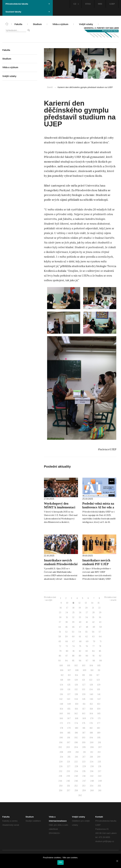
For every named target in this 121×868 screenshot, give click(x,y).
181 (84, 728)
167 (69, 718)
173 (69, 723)
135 (99, 689)
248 (92, 781)
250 (61, 786)
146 (91, 699)
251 (68, 786)
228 (76, 766)
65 (60, 641)
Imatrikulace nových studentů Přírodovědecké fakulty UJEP (61, 564)
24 (67, 612)
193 (84, 738)
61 (80, 637)
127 (84, 685)
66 (67, 641)
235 (84, 771)
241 (84, 776)
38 (66, 622)
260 (92, 790)
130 (62, 689)
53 (73, 632)
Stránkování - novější (50, 599)
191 (69, 738)
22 (99, 608)
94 (66, 661)
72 (60, 646)
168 (77, 718)
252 (76, 786)
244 (60, 781)
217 (84, 757)
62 (87, 637)
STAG (88, 4)
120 (76, 680)
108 (77, 670)
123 (98, 680)
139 (84, 694)
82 (80, 651)
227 (69, 766)
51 (60, 632)
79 (60, 651)
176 (91, 723)
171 (99, 718)
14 (92, 603)
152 (91, 704)
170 (92, 718)
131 (69, 689)
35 (93, 617)
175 (84, 723)
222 (76, 762)
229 (84, 766)
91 (94, 656)
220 (61, 762)
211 (84, 752)
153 (99, 704)
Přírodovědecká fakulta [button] (28, 4)
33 (80, 617)
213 (99, 752)
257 (68, 790)
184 (61, 733)
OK (60, 862)
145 (84, 699)
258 (76, 790)
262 (80, 795)
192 (76, 738)
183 (99, 728)
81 (74, 651)
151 (84, 704)
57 (100, 632)
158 (91, 709)
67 (73, 641)
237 (99, 771)
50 (101, 627)
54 (80, 632)
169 (84, 718)
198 (76, 742)
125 (69, 685)
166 (61, 718)
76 (87, 646)
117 (98, 675)
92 (100, 656)
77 (93, 646)
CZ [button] (76, 4)
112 (62, 675)
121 (84, 680)
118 (62, 680)
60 (73, 637)
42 (93, 622)
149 (69, 704)
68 (80, 641)
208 (61, 752)
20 (86, 608)
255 (99, 786)
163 (84, 714)
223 (84, 762)
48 (87, 627)
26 (80, 612)
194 (91, 738)
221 (68, 762)
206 (92, 747)
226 (61, 766)
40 (80, 622)
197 (69, 742)
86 (60, 656)
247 (84, 781)
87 (67, 656)
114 (76, 675)
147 (99, 699)
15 (99, 603)
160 (61, 714)
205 (84, 747)
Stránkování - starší (110, 599)
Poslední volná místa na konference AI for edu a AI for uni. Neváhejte (98, 507)
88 (73, 656)
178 (62, 728)
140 (91, 694)
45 (66, 627)
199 (84, 742)
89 (80, 656)
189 (99, 733)
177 (99, 723)
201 (99, 742)
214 (61, 757)
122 (91, 680)
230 (92, 766)
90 (87, 656)
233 (68, 771)
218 (91, 757)
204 (76, 747)
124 (61, 685)
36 (100, 617)
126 (76, 685)
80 (67, 651)
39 (73, 622)
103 (84, 666)
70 (94, 641)
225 (99, 762)
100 (61, 666)
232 (61, 771)
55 (86, 632)
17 (67, 608)
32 (73, 617)
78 (100, 646)
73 (67, 646)
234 (76, 771)
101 (69, 666)
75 (80, 646)
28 (93, 612)
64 (100, 637)
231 (100, 766)
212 (92, 752)
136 (61, 694)
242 (92, 776)
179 (69, 728)
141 (99, 694)
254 (92, 786)
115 (84, 675)
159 (99, 709)
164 (91, 714)
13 (86, 603)
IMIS (100, 4)
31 (67, 617)
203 (68, 747)
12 (80, 603)
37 (60, 622)
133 (84, 689)
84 (93, 651)
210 (77, 752)
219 (99, 757)
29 (100, 612)
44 (60, 627)
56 (93, 632)
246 (76, 781)
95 (73, 661)
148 (61, 704)
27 (87, 612)
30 (60, 617)
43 (100, 622)
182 (91, 728)
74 (73, 646)
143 (69, 699)
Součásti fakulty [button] (28, 12)
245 (68, 781)
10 (67, 603)
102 (76, 666)
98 (94, 661)
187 (84, 733)
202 (60, 747)
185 (69, 733)
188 (91, 733)
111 (99, 670)
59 (66, 637)
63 (93, 637)
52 (66, 632)
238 (60, 776)
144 (76, 699)
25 (73, 612)
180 (77, 728)
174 (76, 723)
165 (99, 714)
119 (69, 680)
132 (76, 689)
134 (91, 689)
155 (69, 709)
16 (61, 608)
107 (69, 670)
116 (91, 675)
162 (76, 714)
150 (77, 704)
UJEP (112, 4)
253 (84, 786)
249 (100, 781)
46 (73, 627)
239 (68, 776)
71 (101, 641)
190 (61, 738)
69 (87, 641)
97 (87, 661)
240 (76, 776)
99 (101, 661)
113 (69, 675)
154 (61, 709)
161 (69, 714)
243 (100, 776)
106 (62, 670)
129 (99, 685)
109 (85, 670)
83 (87, 651)
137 (69, 694)
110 (92, 670)
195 (99, 738)
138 (76, 694)
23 (60, 612)
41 (87, 622)
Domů (50, 87)
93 (59, 661)
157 (84, 709)
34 (87, 617)
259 (84, 790)
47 (80, 627)
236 (92, 771)
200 (92, 742)
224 (92, 762)
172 (61, 723)
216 (76, 757)
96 (80, 661)
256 (61, 790)
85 (100, 651)
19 (80, 608)
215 (69, 757)
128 (91, 685)
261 (100, 790)
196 (61, 742)
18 (73, 608)
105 (99, 666)
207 (100, 747)
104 (91, 666)
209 (69, 752)
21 (93, 608)
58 (60, 637)
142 (61, 699)
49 (94, 627)
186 (76, 733)
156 (76, 709)
